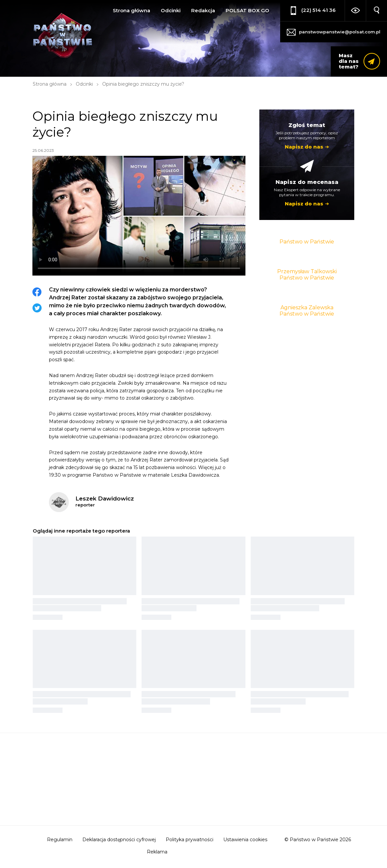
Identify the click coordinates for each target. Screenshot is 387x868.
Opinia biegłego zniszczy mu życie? (143, 84)
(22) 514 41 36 (319, 10)
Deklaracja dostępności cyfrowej (119, 840)
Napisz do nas (304, 147)
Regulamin (60, 840)
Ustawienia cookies (245, 840)
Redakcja (203, 10)
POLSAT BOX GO (247, 10)
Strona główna (131, 10)
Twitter (37, 308)
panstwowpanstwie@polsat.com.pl (340, 32)
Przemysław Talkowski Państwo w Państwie (307, 275)
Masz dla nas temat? (349, 61)
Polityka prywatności (190, 840)
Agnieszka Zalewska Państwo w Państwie (307, 311)
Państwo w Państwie (307, 242)
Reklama (157, 852)
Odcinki (171, 10)
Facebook (37, 292)
